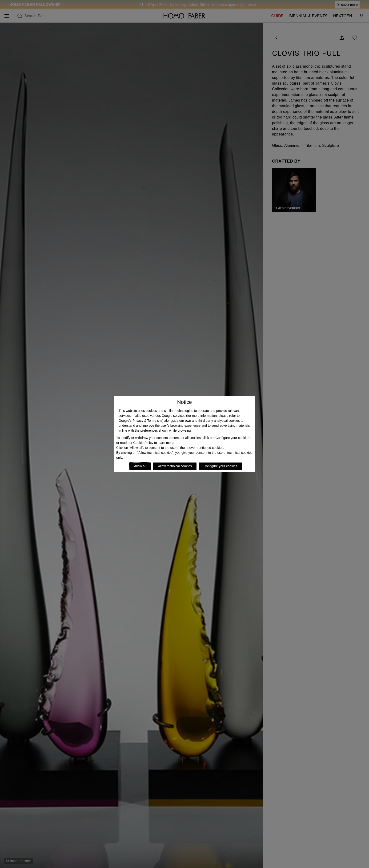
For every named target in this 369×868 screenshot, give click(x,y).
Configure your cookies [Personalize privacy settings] (220, 466)
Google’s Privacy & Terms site (140, 421)
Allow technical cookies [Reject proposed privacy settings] (175, 466)
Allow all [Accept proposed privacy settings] (140, 466)
